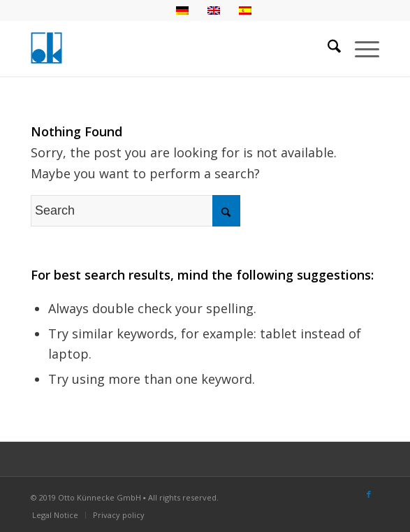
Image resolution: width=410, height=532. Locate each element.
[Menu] (360, 48)
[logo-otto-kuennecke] (170, 48)
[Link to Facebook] (369, 494)
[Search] (327, 48)
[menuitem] (327, 48)
